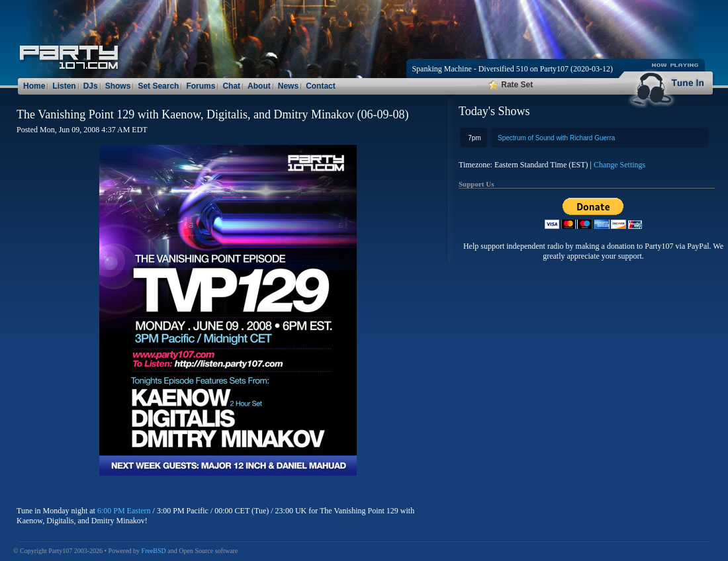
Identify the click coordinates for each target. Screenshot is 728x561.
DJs (91, 86)
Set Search (158, 86)
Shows (118, 86)
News (288, 86)
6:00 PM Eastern (124, 511)
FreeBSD (154, 551)
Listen (64, 86)
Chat (231, 86)
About (259, 86)
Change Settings (619, 165)
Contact (321, 86)
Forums (201, 86)
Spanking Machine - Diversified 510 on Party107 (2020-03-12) (512, 69)
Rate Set (511, 85)
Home (34, 86)
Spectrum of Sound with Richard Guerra (556, 138)
